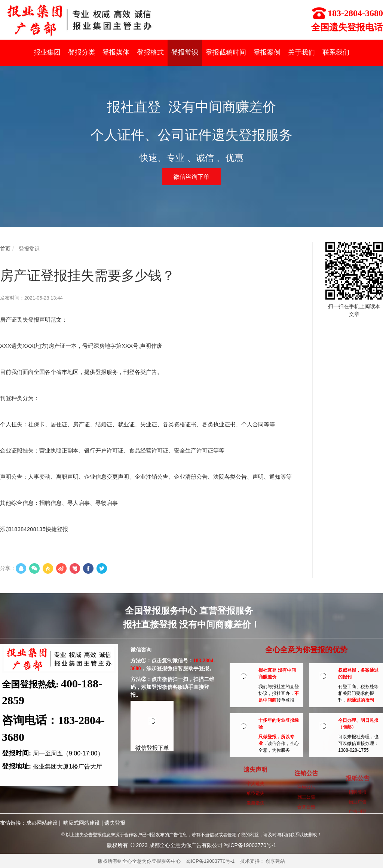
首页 (5, 249)
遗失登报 (115, 823)
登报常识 (28, 249)
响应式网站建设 (82, 823)
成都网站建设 (42, 823)
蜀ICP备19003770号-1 (210, 861)
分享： (8, 568)
